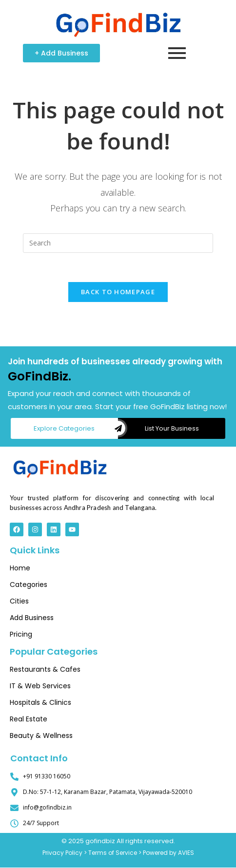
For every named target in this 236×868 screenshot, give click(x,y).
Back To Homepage (118, 292)
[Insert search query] (118, 243)
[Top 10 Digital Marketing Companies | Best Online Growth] (60, 467)
